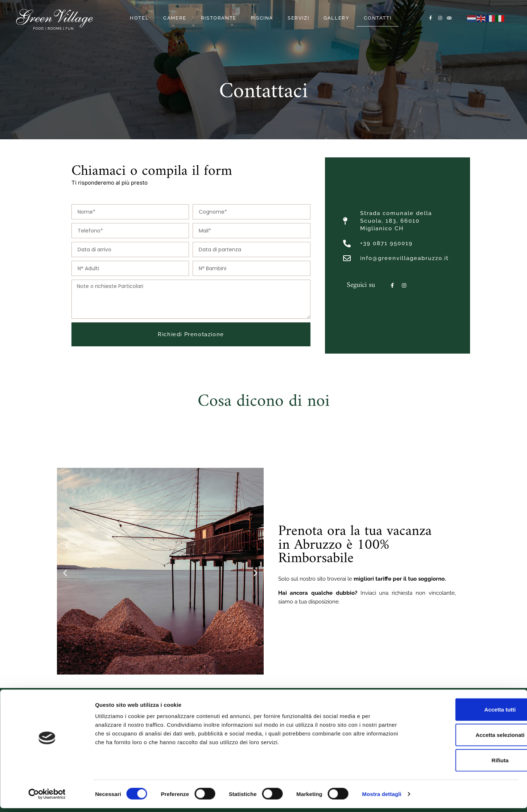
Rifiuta (467, 764)
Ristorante (219, 18)
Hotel (139, 18)
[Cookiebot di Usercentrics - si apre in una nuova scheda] (47, 798)
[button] (65, 572)
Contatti (378, 18)
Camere (175, 18)
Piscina (262, 18)
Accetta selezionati (466, 739)
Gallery (336, 18)
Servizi (298, 18)
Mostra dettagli (382, 798)
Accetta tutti (467, 713)
